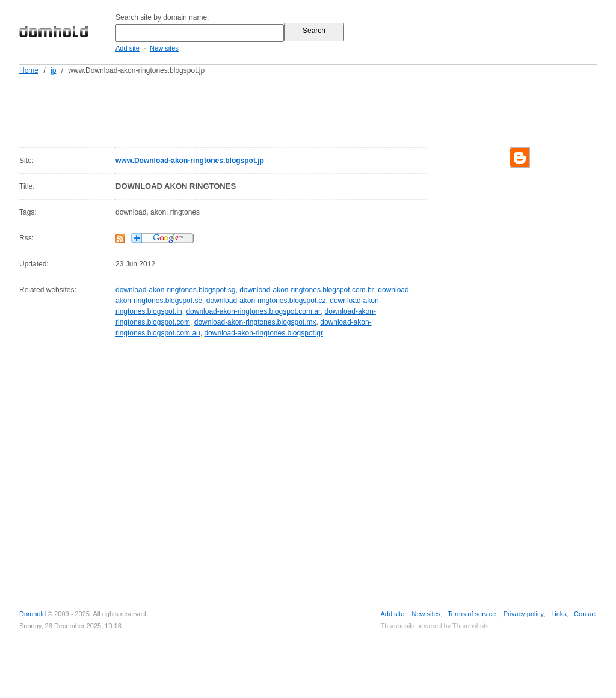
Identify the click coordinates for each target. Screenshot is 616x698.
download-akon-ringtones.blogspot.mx (255, 322)
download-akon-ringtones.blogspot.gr (263, 333)
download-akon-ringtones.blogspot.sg (175, 290)
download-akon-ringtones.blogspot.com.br (306, 290)
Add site (128, 48)
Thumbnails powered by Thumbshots (434, 626)
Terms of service (472, 614)
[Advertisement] (331, 109)
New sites (164, 48)
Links (559, 614)
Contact (585, 614)
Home (29, 70)
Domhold (32, 614)
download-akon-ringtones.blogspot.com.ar (253, 311)
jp (53, 70)
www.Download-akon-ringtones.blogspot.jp (190, 161)
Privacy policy (524, 614)
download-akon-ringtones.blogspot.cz (266, 301)
